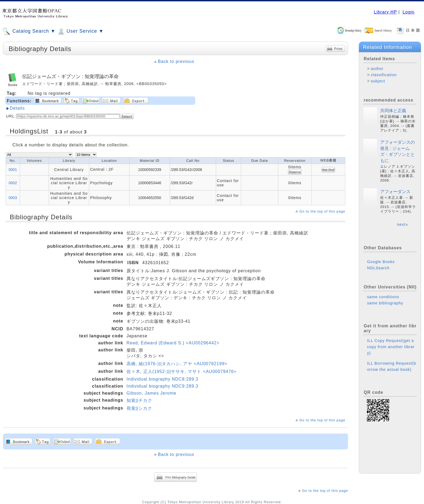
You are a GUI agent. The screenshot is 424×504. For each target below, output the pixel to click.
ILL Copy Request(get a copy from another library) (391, 351)
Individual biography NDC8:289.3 (163, 379)
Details (17, 108)
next (401, 229)
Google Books (381, 266)
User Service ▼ (80, 31)
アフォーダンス (395, 196)
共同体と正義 (393, 115)
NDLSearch (378, 272)
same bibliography (385, 307)
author (377, 69)
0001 (13, 170)
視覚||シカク (139, 408)
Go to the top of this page (322, 211)
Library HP (385, 12)
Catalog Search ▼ (29, 31)
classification (384, 75)
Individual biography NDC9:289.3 (163, 386)
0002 (13, 183)
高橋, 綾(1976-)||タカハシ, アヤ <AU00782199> (177, 364)
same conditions (383, 301)
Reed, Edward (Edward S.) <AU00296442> (173, 343)
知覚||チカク (139, 400)
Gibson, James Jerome (152, 393)
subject (378, 81)
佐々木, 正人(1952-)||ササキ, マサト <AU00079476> (182, 372)
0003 (13, 198)
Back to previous (176, 61)
